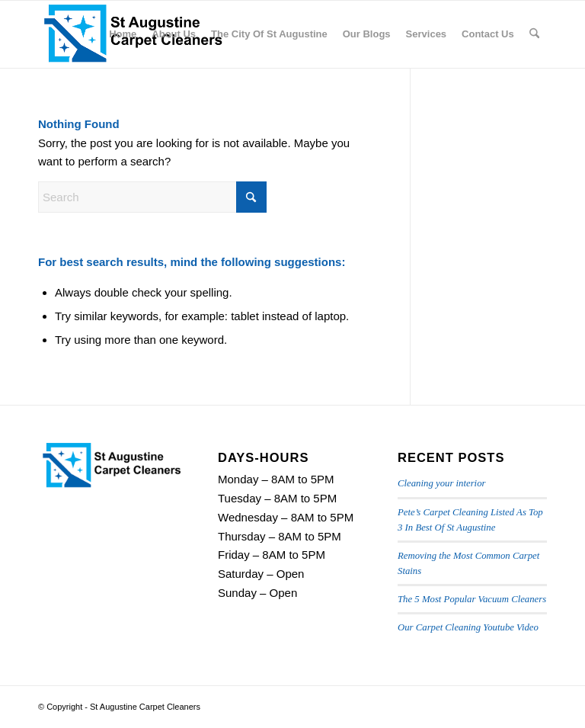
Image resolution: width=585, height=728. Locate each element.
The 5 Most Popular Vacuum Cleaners (472, 599)
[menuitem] (123, 34)
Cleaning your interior (441, 483)
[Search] (534, 34)
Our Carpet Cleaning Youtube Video (468, 627)
